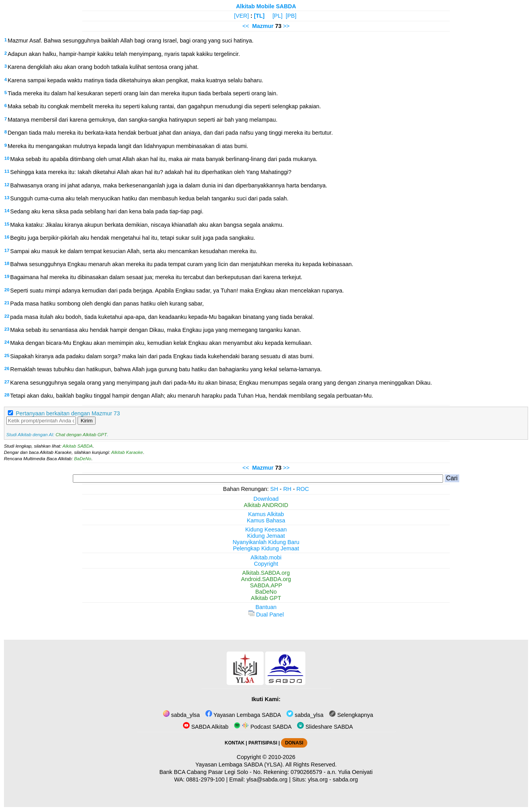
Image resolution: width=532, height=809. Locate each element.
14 (7, 211)
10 (7, 158)
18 (7, 263)
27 (7, 382)
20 (7, 290)
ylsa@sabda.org (267, 779)
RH (287, 489)
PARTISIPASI (263, 743)
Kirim (87, 421)
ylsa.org (318, 779)
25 (7, 355)
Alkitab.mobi (266, 557)
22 (7, 316)
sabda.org (345, 779)
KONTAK (235, 743)
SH (274, 489)
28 (7, 395)
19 (7, 276)
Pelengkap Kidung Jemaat (266, 548)
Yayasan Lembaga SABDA (243, 715)
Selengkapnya (351, 715)
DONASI (294, 743)
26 (7, 368)
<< (246, 26)
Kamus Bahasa (266, 520)
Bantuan (266, 607)
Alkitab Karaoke (127, 452)
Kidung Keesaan (266, 529)
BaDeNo (83, 459)
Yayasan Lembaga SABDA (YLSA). (240, 765)
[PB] (291, 16)
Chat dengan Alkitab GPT (81, 435)
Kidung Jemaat (266, 536)
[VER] (242, 16)
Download (266, 499)
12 (7, 185)
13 (7, 198)
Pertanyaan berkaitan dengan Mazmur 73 (68, 413)
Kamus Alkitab (266, 514)
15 (7, 224)
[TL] (259, 16)
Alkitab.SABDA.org (266, 573)
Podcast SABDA (263, 727)
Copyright (266, 564)
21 (7, 303)
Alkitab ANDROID (266, 505)
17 (7, 250)
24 (7, 342)
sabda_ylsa (181, 715)
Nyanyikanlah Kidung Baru (266, 542)
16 (7, 237)
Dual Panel (266, 615)
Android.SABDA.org (266, 579)
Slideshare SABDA (325, 727)
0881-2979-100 (205, 779)
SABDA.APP (266, 585)
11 (7, 171)
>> (286, 26)
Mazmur (263, 26)
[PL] (277, 16)
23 (7, 329)
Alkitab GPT (266, 598)
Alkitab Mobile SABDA (266, 6)
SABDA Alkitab (206, 727)
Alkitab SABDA (78, 446)
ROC (303, 489)
